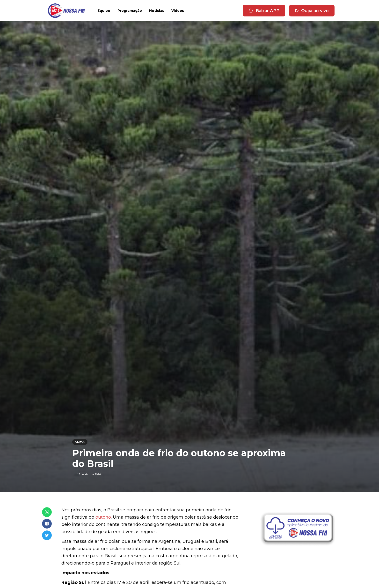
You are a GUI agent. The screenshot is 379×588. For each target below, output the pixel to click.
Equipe (104, 11)
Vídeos (178, 11)
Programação (130, 11)
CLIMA (80, 442)
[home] (66, 11)
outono (103, 517)
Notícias (157, 11)
